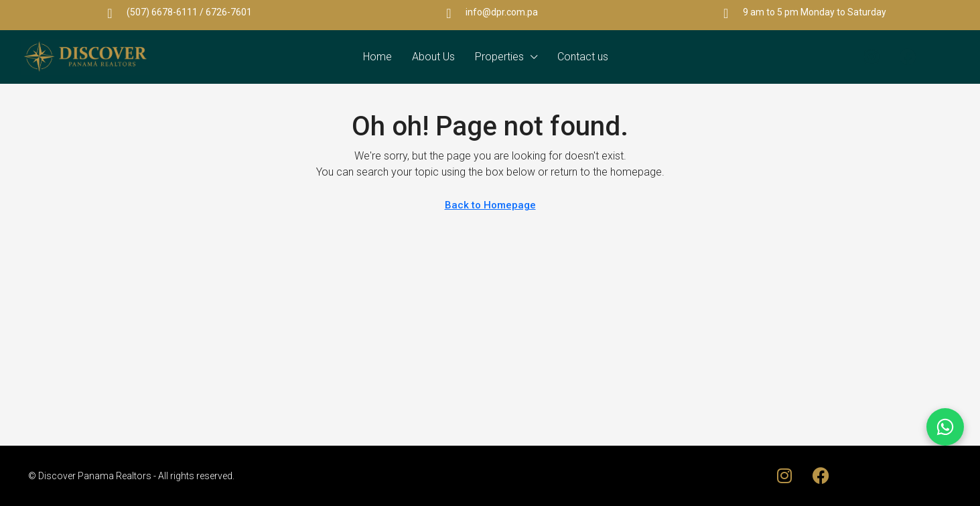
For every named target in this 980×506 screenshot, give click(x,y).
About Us (433, 57)
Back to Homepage (490, 205)
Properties (499, 57)
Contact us (583, 57)
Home (377, 57)
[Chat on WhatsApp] (945, 427)
